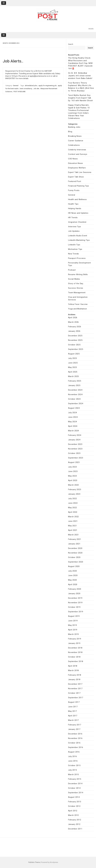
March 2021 (73, 535)
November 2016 (75, 738)
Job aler (36, 89)
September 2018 (76, 661)
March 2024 (73, 431)
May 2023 (72, 476)
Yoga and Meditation (77, 309)
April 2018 (73, 666)
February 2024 (75, 435)
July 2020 (72, 571)
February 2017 (75, 725)
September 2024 (76, 404)
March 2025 (73, 376)
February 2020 (75, 589)
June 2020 (73, 575)
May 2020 (72, 580)
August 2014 (74, 797)
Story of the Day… (76, 284)
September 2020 (76, 562)
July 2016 (72, 756)
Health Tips (73, 204)
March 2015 (73, 775)
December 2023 (75, 444)
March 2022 (73, 517)
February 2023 (75, 489)
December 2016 (75, 734)
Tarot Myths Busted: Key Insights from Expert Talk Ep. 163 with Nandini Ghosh (80, 98)
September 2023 (76, 458)
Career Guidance (76, 141)
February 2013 (75, 802)
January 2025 (74, 385)
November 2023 (75, 449)
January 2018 (74, 679)
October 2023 (74, 453)
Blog (70, 132)
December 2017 (75, 684)
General (16, 86)
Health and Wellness (77, 199)
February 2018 (75, 675)
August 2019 (74, 616)
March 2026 (73, 322)
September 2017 (76, 698)
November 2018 (75, 652)
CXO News (73, 159)
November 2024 (75, 394)
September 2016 (76, 747)
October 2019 (74, 607)
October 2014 (74, 788)
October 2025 (74, 345)
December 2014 (75, 784)
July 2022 (72, 499)
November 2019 (75, 603)
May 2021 (72, 526)
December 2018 (75, 648)
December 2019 (75, 598)
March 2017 (73, 720)
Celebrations (74, 145)
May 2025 (72, 367)
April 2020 (73, 584)
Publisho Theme (34, 862)
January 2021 (74, 544)
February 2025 (75, 381)
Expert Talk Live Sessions (80, 172)
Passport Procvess (77, 258)
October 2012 (74, 806)
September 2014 (76, 793)
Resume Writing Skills (78, 274)
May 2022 (72, 508)
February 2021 (75, 539)
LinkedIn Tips (74, 245)
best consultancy (26, 89)
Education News (75, 163)
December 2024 (75, 390)
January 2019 (74, 643)
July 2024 (72, 413)
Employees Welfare (77, 168)
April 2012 (73, 811)
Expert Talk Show (76, 177)
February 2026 (75, 327)
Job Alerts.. (13, 61)
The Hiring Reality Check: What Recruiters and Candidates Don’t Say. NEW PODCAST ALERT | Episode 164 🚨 (80, 63)
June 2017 (73, 707)
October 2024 (74, 399)
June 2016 (73, 761)
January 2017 (74, 729)
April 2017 (73, 716)
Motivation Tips (75, 249)
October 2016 (74, 743)
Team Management (77, 293)
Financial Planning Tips (78, 186)
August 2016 (74, 752)
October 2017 (74, 693)
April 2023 (73, 480)
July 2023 (72, 467)
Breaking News (75, 136)
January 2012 (74, 824)
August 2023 (74, 462)
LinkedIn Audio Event (78, 236)
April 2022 (73, 512)
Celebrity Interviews (77, 150)
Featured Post (75, 181)
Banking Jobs (74, 127)
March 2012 (73, 815)
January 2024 (74, 440)
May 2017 (72, 711)
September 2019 (76, 612)
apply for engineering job (48, 86)
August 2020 (74, 566)
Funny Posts (74, 190)
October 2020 (74, 557)
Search (71, 44)
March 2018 (73, 670)
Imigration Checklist (77, 222)
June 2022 (73, 503)
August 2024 (74, 408)
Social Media (74, 279)
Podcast (72, 270)
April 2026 (73, 318)
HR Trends (73, 218)
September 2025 (76, 349)
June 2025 (73, 363)
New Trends (73, 254)
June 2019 (73, 621)
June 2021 (73, 521)
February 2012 (75, 820)
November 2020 (75, 553)
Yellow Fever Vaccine (78, 304)
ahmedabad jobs (31, 86)
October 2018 (74, 657)
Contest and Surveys (78, 154)
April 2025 (73, 372)
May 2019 (72, 625)
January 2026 (74, 331)
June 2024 (73, 417)
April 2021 (73, 530)
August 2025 (74, 354)
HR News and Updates (78, 213)
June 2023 (73, 471)
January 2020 (74, 594)
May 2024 (72, 422)
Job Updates (74, 231)
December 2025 (75, 336)
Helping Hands (75, 208)
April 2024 (73, 426)
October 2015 (74, 765)
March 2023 (73, 485)
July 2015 (72, 770)
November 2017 (75, 689)
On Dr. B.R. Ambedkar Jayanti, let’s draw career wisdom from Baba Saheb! (80, 76)
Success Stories (76, 288)
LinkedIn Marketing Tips (79, 240)
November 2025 (75, 340)
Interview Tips (74, 227)
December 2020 (75, 548)
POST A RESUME (19, 92)
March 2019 (73, 634)
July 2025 (72, 358)
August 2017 (74, 702)
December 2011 (75, 829)
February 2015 (75, 779)
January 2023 (74, 494)
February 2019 (75, 639)
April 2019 (73, 630)
